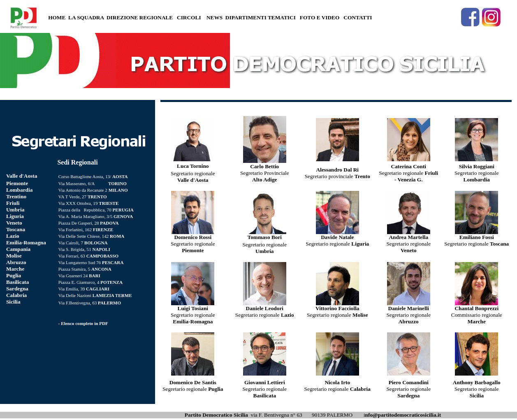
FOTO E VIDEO (320, 17)
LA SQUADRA (86, 17)
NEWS (214, 17)
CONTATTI (358, 17)
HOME (57, 17)
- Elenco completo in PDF (83, 323)
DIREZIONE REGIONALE (140, 17)
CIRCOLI (189, 17)
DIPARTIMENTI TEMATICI (261, 17)
